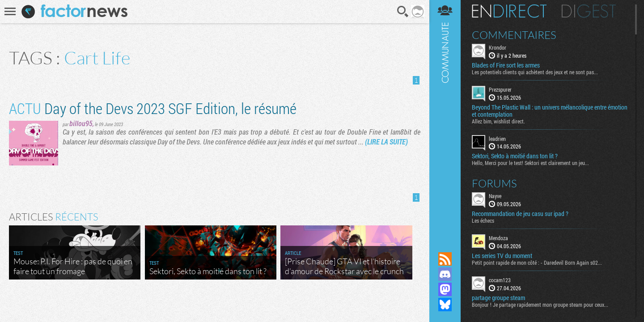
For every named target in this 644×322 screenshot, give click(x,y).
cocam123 (500, 280)
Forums (494, 183)
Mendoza (498, 238)
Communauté (445, 117)
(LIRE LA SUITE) (386, 142)
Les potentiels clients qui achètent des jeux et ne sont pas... (535, 72)
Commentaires (514, 35)
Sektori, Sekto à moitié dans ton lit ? (515, 156)
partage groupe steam (498, 298)
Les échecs (483, 220)
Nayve (495, 196)
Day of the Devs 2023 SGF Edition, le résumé (153, 108)
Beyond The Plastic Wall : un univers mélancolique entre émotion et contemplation (550, 111)
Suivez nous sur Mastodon (445, 289)
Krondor (498, 47)
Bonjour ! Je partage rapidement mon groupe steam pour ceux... (540, 305)
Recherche (403, 12)
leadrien (497, 139)
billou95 (81, 123)
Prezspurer (500, 89)
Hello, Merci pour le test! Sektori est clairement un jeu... (530, 163)
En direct (509, 11)
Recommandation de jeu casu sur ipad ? (520, 214)
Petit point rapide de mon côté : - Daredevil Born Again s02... (537, 263)
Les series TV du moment (502, 256)
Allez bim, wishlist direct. (498, 121)
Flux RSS (445, 259)
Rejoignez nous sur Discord (445, 274)
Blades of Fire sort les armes (506, 65)
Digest (589, 11)
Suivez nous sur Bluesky (445, 305)
